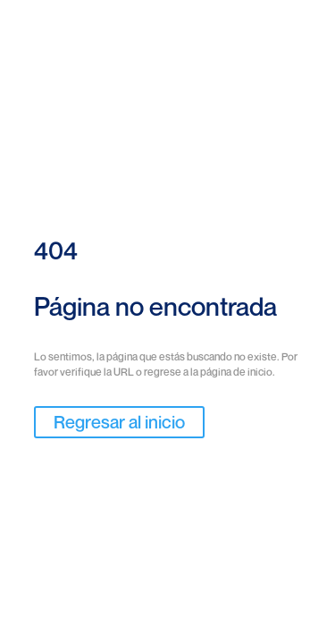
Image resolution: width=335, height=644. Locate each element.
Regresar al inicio (119, 422)
